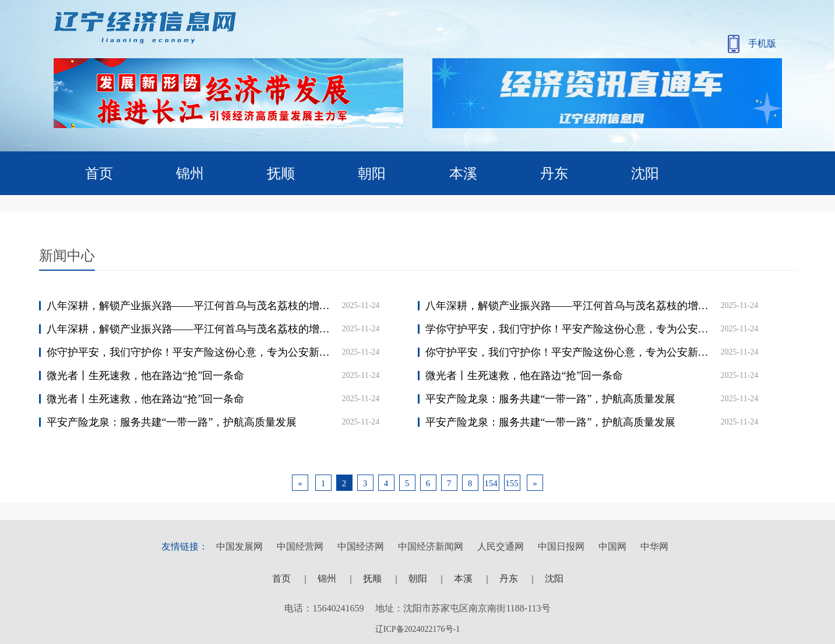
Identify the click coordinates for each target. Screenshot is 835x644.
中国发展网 (239, 546)
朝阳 (372, 174)
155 (512, 483)
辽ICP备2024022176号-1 (417, 629)
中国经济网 (361, 546)
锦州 (190, 174)
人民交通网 (501, 546)
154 (491, 483)
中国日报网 (561, 546)
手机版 (752, 44)
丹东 (554, 174)
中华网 (654, 546)
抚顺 (281, 174)
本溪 (463, 174)
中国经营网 (300, 546)
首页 (99, 174)
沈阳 (645, 174)
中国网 (612, 546)
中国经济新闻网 (431, 546)
